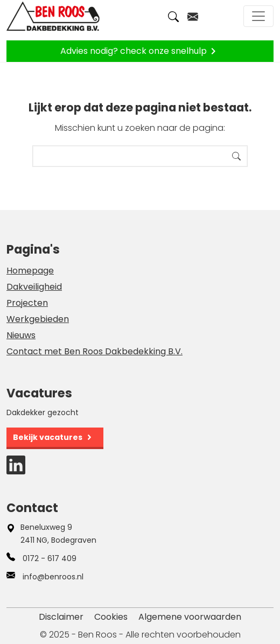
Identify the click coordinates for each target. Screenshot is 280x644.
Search (236, 156)
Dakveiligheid (34, 287)
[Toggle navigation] (258, 16)
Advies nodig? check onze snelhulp (140, 51)
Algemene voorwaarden (190, 617)
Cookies (111, 617)
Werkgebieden (38, 319)
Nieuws (21, 335)
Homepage (30, 271)
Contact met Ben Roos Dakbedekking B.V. (94, 351)
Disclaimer (61, 617)
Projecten (27, 303)
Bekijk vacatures (48, 437)
